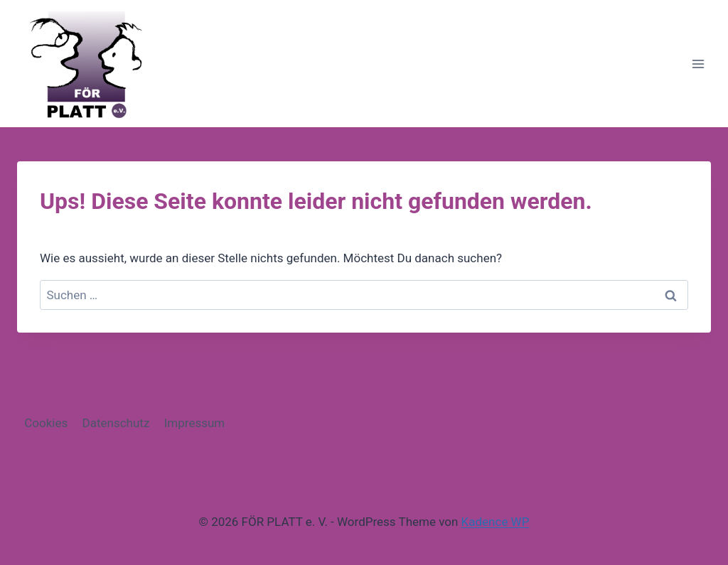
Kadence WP (496, 522)
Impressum (195, 423)
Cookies (46, 423)
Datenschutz (116, 423)
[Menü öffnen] (698, 64)
